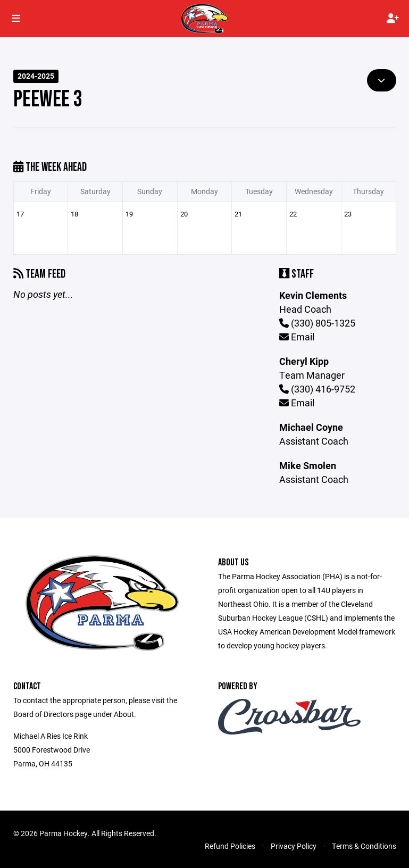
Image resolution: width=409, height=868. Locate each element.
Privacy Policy (294, 846)
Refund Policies (230, 846)
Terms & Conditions (364, 846)
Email (297, 337)
